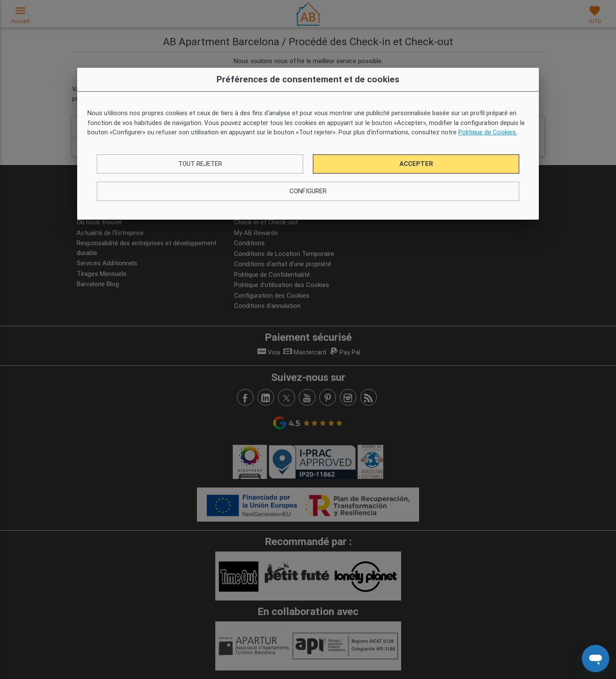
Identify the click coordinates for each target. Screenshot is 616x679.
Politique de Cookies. (488, 132)
